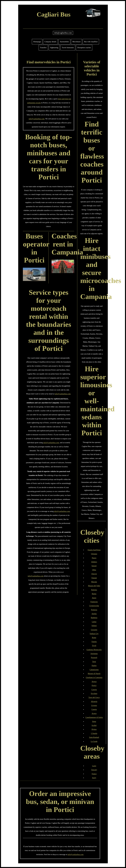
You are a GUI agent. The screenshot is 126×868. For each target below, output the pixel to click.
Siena (94, 721)
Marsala (94, 582)
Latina (94, 622)
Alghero (94, 562)
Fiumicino (94, 602)
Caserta (94, 709)
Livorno (94, 705)
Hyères (94, 729)
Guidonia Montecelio (94, 650)
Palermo (94, 590)
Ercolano (94, 693)
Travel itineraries (68, 48)
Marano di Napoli (94, 674)
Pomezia (94, 610)
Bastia (94, 594)
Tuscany (94, 770)
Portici (94, 685)
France (94, 774)
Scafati (94, 725)
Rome (94, 638)
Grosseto (94, 630)
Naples (94, 666)
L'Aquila (94, 733)
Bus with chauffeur (91, 42)
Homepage (37, 42)
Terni (94, 662)
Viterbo (94, 642)
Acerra (94, 713)
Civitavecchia (94, 606)
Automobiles (64, 42)
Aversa (94, 682)
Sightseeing (54, 48)
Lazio (94, 766)
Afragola (94, 701)
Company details (50, 42)
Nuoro (94, 558)
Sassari (94, 566)
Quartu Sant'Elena (94, 550)
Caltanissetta (94, 670)
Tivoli (94, 646)
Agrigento (94, 654)
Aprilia (94, 614)
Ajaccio (94, 574)
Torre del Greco (94, 697)
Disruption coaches (84, 48)
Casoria (94, 690)
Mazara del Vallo (94, 586)
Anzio (94, 598)
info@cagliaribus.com (63, 33)
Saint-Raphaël (94, 737)
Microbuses (76, 42)
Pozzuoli (94, 657)
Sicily (94, 778)
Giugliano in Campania (94, 677)
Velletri (94, 626)
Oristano (94, 554)
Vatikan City (94, 634)
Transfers (43, 48)
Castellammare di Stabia (94, 717)
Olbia (94, 570)
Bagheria (94, 618)
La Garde (94, 741)
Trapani (94, 578)
